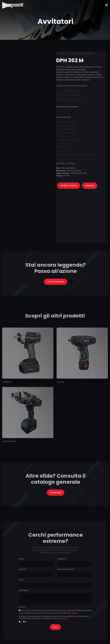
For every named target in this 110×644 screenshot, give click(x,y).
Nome (22, 559)
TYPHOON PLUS (9, 441)
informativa (72, 613)
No (26, 622)
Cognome (62, 559)
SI (21, 622)
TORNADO (7, 382)
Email (21, 580)
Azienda (23, 569)
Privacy (22, 607)
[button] (107, 5)
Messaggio (24, 590)
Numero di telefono (66, 569)
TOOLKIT (61, 382)
